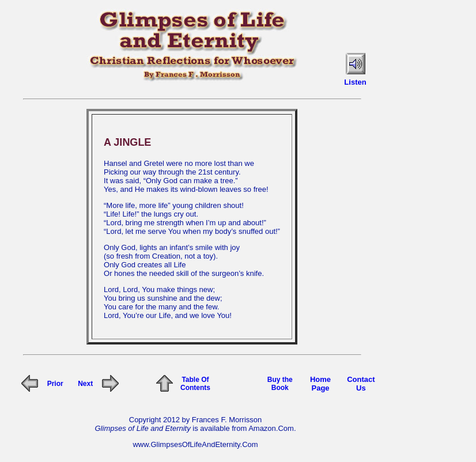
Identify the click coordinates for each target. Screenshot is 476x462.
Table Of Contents (195, 384)
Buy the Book (280, 384)
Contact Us (361, 384)
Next (85, 384)
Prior (55, 384)
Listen (355, 82)
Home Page (320, 384)
